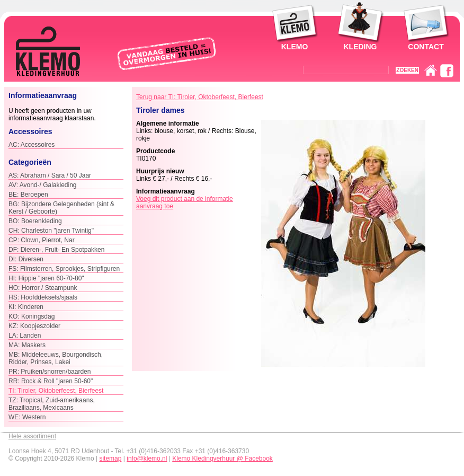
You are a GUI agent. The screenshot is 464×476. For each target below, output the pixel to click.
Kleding (360, 47)
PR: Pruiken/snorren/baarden (50, 372)
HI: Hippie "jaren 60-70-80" (46, 278)
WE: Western (27, 417)
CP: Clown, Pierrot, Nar (42, 240)
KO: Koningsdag (32, 316)
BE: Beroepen (28, 195)
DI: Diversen (26, 259)
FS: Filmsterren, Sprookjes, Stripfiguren (64, 269)
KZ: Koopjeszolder (34, 326)
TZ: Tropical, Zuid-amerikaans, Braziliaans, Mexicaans (52, 404)
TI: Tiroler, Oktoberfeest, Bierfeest (56, 391)
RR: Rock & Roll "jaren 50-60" (51, 381)
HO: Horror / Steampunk (43, 288)
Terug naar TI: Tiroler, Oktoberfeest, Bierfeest (200, 97)
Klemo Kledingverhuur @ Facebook (222, 459)
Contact (426, 47)
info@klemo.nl (147, 459)
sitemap (110, 459)
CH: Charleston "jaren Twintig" (51, 231)
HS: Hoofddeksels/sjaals (43, 297)
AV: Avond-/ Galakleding (43, 185)
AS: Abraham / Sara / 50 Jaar (50, 175)
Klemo (295, 47)
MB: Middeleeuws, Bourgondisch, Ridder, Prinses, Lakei (56, 358)
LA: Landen (25, 336)
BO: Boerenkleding (35, 221)
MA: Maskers (27, 345)
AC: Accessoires (32, 145)
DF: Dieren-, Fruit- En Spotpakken (56, 250)
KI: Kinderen (26, 307)
